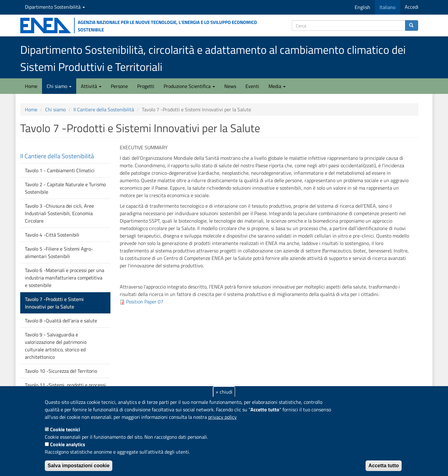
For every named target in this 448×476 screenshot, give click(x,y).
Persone (119, 86)
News (230, 86)
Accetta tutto (384, 466)
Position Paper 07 (145, 302)
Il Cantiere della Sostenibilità (104, 109)
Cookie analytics (68, 444)
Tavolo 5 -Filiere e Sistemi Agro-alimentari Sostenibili (59, 252)
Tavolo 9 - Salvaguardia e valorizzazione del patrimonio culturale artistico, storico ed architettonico (56, 346)
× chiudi (224, 392)
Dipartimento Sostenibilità (55, 7)
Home (31, 86)
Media (277, 86)
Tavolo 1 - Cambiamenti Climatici (60, 170)
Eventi (252, 86)
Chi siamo (59, 86)
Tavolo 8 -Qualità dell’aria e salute (61, 321)
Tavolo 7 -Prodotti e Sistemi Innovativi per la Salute (54, 303)
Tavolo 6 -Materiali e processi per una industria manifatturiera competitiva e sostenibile (65, 278)
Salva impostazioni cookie (79, 466)
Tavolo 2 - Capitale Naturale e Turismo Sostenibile (65, 188)
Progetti (146, 86)
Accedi (412, 7)
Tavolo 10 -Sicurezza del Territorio (61, 371)
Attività (91, 86)
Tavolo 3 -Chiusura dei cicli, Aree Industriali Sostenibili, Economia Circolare (59, 213)
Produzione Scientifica (189, 86)
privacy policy (222, 417)
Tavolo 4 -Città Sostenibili (52, 235)
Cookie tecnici (65, 429)
